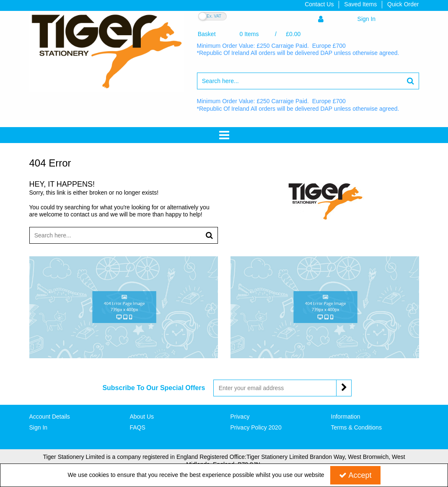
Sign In (39, 427)
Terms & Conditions (356, 427)
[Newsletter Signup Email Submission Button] (344, 388)
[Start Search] (411, 81)
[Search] (300, 81)
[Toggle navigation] (224, 135)
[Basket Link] (249, 34)
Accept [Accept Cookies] (355, 475)
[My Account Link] (347, 19)
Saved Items (360, 4)
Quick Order (403, 4)
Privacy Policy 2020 (256, 427)
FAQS (138, 427)
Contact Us (319, 4)
